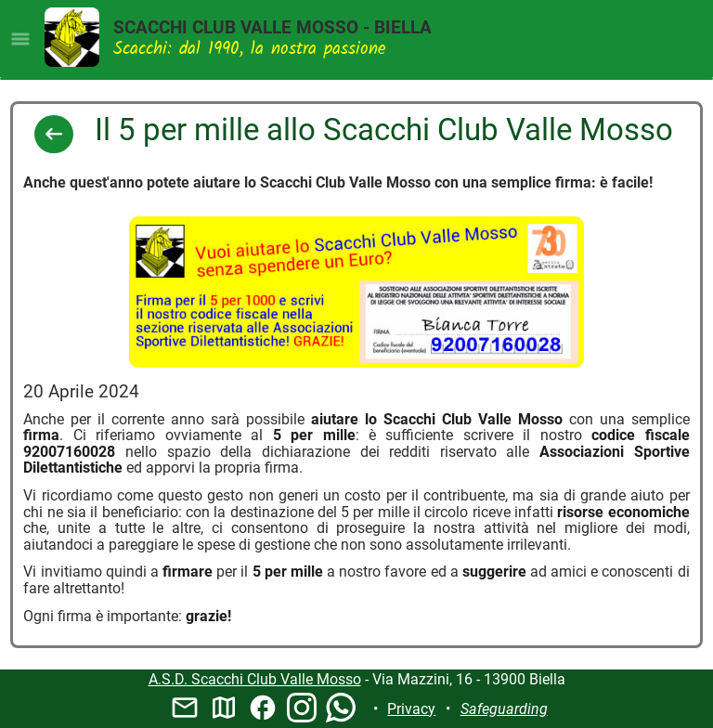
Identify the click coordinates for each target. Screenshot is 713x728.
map (224, 708)
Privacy (411, 709)
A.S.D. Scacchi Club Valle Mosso (255, 679)
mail (185, 708)
